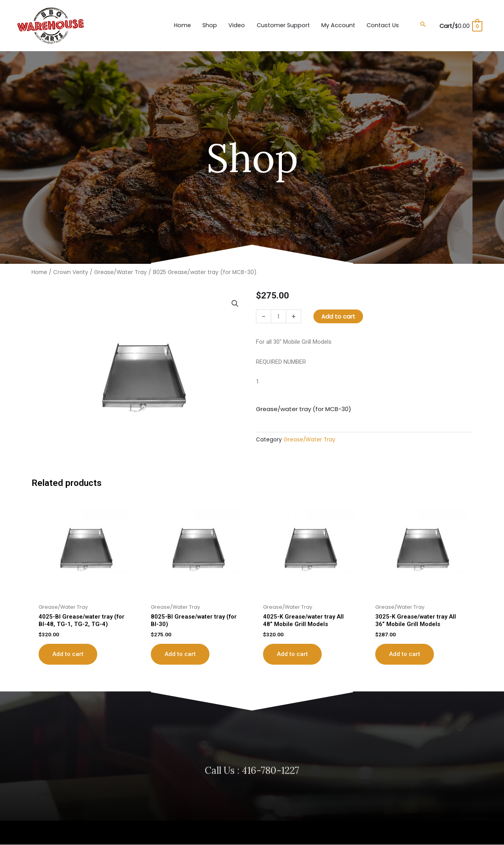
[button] (421, 24)
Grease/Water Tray (120, 272)
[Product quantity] (279, 316)
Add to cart (338, 316)
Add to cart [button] (68, 654)
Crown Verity (71, 272)
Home (39, 272)
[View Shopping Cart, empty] (460, 25)
